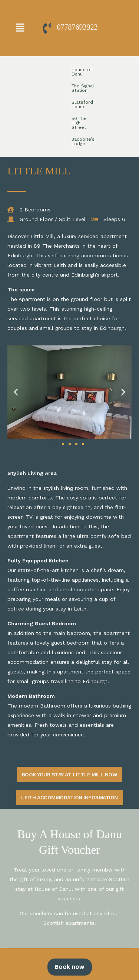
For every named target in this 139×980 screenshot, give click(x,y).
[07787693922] (47, 28)
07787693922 (77, 27)
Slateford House (110, 70)
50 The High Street (49, 81)
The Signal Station (67, 70)
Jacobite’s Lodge (92, 81)
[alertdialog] (69, 964)
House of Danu (27, 70)
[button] (20, 28)
